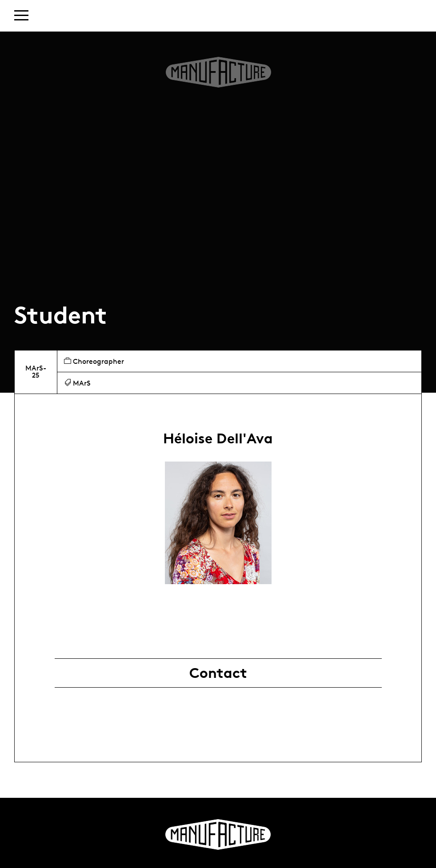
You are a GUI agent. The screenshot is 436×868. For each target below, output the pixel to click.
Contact (218, 673)
